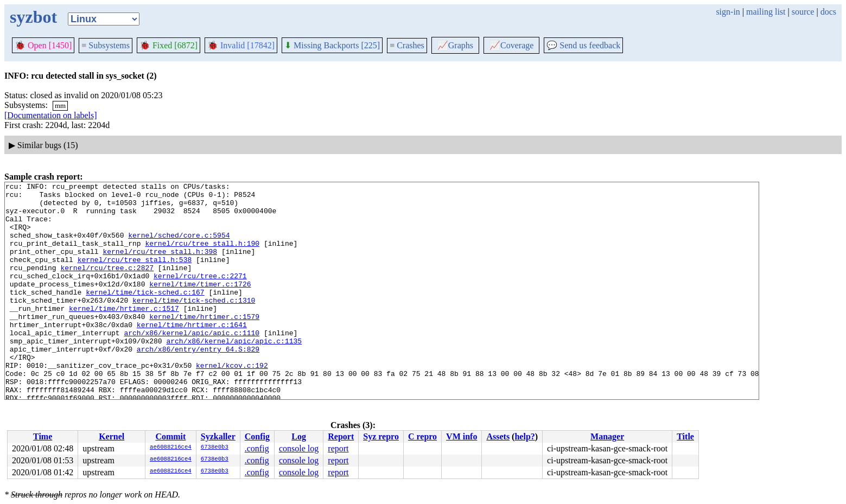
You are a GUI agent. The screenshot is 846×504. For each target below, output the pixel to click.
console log (299, 448)
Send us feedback (583, 45)
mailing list (766, 12)
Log (299, 436)
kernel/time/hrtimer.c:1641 (192, 354)
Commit (170, 436)
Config (257, 436)
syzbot (33, 17)
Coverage (511, 45)
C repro (422, 436)
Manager (607, 436)
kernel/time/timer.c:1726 (200, 305)
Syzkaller (218, 436)
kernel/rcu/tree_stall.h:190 (202, 256)
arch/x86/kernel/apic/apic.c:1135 (234, 373)
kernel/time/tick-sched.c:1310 (194, 324)
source (803, 12)
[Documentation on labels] (51, 115)
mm (60, 106)
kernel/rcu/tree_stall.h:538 (135, 276)
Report (341, 436)
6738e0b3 (215, 448)
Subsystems (106, 45)
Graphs (455, 45)
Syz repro (381, 436)
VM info (462, 436)
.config (257, 448)
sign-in (728, 12)
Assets (498, 436)
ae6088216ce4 (171, 448)
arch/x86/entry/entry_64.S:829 (198, 383)
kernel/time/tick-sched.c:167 (145, 315)
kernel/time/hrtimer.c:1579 (204, 344)
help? (524, 436)
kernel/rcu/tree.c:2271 (200, 295)
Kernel (112, 436)
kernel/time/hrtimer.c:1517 (124, 334)
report (338, 448)
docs (828, 12)
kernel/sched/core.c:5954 (179, 246)
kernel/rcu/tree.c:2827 (107, 285)
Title (685, 436)
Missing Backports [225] (332, 45)
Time (43, 436)
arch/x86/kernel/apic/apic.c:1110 (192, 363)
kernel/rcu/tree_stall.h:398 (160, 266)
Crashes (407, 45)
